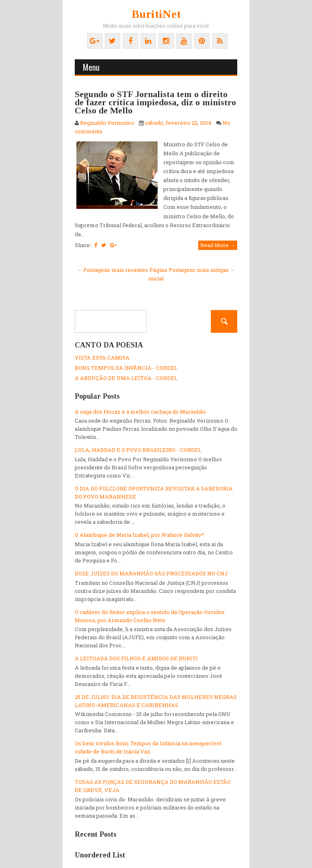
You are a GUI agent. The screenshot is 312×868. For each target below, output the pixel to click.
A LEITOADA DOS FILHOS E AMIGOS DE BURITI (136, 658)
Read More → (218, 245)
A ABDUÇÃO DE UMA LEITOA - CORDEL (126, 378)
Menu (91, 67)
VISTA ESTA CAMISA (102, 358)
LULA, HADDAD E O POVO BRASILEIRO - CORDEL (138, 450)
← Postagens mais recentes (112, 270)
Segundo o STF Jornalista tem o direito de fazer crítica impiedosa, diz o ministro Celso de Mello (155, 102)
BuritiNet (156, 14)
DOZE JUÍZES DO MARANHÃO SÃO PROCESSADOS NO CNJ (151, 573)
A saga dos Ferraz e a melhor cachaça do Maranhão (140, 412)
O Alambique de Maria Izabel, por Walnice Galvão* (139, 535)
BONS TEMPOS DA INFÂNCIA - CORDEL (126, 368)
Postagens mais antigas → (202, 270)
